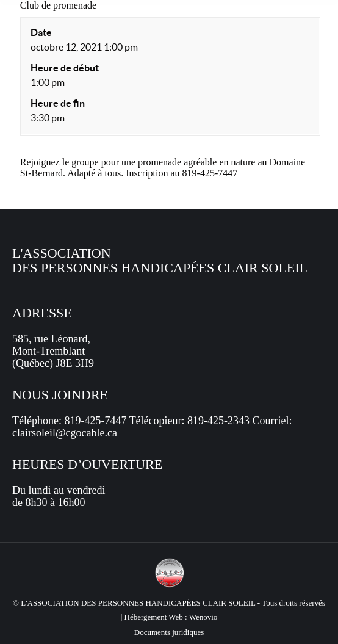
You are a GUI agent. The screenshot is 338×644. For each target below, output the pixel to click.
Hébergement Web (154, 617)
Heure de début (65, 68)
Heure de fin (58, 103)
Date (41, 32)
